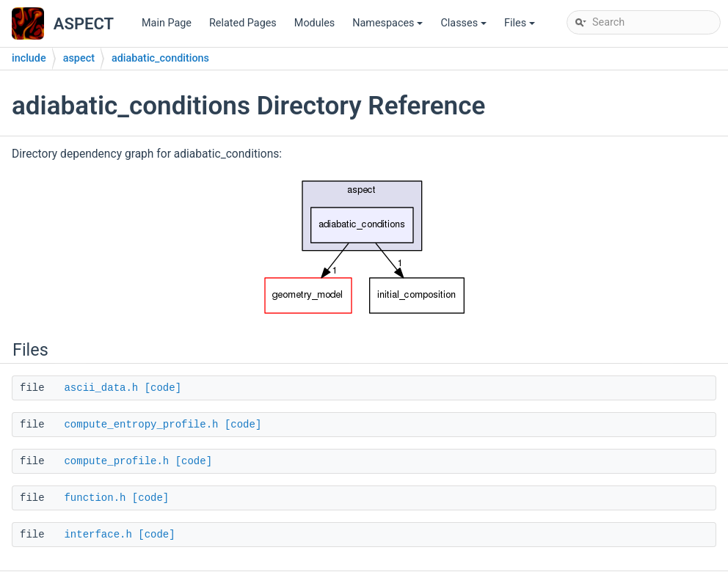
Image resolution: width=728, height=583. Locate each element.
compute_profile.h (116, 461)
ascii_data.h (101, 388)
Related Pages (243, 23)
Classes (465, 27)
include (29, 58)
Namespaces (389, 27)
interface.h (98, 535)
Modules (314, 23)
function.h (95, 498)
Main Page (167, 23)
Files (521, 27)
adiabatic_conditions (160, 58)
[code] (163, 388)
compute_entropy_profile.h (141, 425)
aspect (79, 58)
